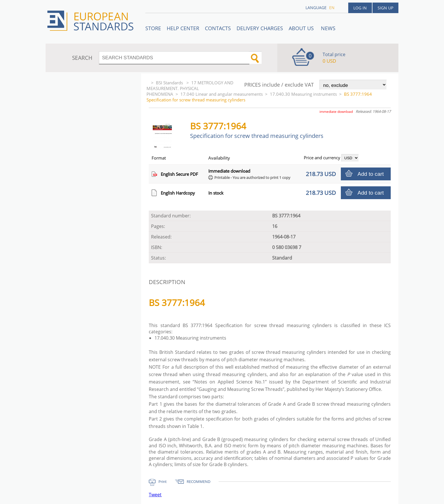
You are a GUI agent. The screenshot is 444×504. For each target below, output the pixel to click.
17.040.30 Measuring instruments (303, 94)
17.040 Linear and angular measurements (222, 94)
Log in (360, 8)
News (328, 28)
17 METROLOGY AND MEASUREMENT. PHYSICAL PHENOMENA (190, 88)
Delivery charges (260, 28)
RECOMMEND (198, 481)
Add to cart (371, 174)
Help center (183, 28)
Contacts (218, 28)
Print (163, 481)
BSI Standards (170, 83)
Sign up (385, 8)
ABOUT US (302, 28)
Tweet (155, 495)
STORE (153, 28)
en (332, 8)
